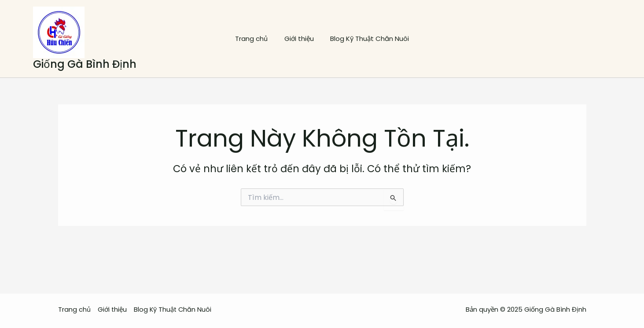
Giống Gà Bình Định (85, 64)
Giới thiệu (299, 39)
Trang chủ (255, 39)
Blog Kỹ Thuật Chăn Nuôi (366, 39)
